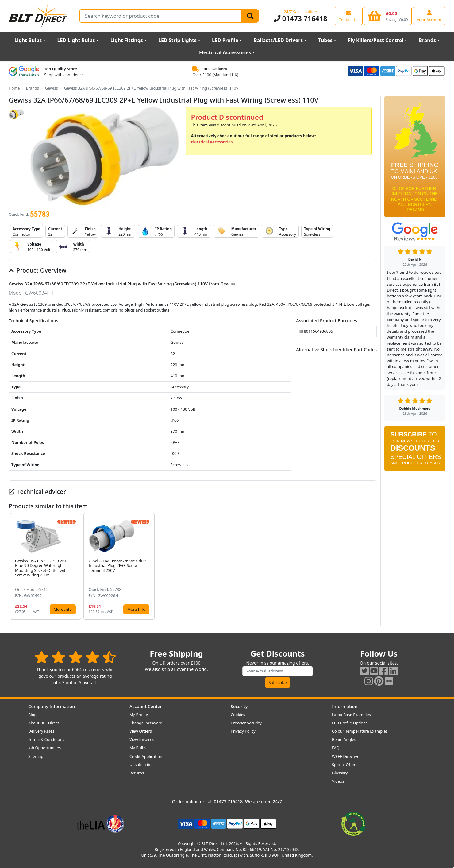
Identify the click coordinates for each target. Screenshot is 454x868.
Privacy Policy (243, 731)
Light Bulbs (28, 40)
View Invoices (142, 739)
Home (14, 88)
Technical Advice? (37, 492)
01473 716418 (300, 19)
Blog (32, 715)
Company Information (52, 706)
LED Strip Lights (177, 40)
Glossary (340, 773)
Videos (338, 781)
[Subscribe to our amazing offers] (278, 671)
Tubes (325, 40)
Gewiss (52, 88)
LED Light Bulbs (76, 40)
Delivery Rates (41, 731)
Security (239, 706)
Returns (137, 773)
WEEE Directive (346, 756)
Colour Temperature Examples (360, 731)
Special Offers (345, 765)
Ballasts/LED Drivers (278, 40)
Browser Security (246, 723)
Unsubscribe (141, 765)
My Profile (139, 715)
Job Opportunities (44, 748)
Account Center (146, 706)
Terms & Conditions (46, 739)
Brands (427, 40)
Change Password (146, 723)
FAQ (336, 748)
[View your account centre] (429, 16)
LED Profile (225, 40)
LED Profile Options (350, 723)
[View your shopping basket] (388, 16)
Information (345, 706)
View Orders (141, 731)
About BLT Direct (44, 723)
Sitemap (36, 756)
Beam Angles (344, 739)
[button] (372, 566)
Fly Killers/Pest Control (376, 40)
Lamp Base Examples (351, 715)
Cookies (238, 715)
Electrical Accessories (225, 52)
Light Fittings (127, 40)
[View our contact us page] (349, 16)
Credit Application (146, 756)
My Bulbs (138, 748)
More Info (63, 609)
